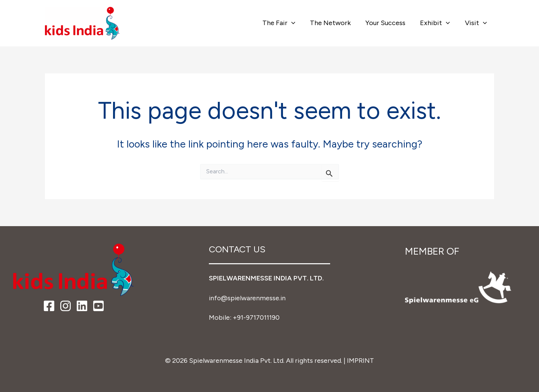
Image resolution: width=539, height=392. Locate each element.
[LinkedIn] (82, 306)
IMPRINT (361, 360)
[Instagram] (66, 306)
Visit (476, 23)
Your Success (388, 23)
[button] (297, 23)
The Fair (284, 23)
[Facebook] (49, 306)
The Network (334, 23)
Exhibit (437, 23)
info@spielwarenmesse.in (248, 298)
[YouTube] (98, 306)
